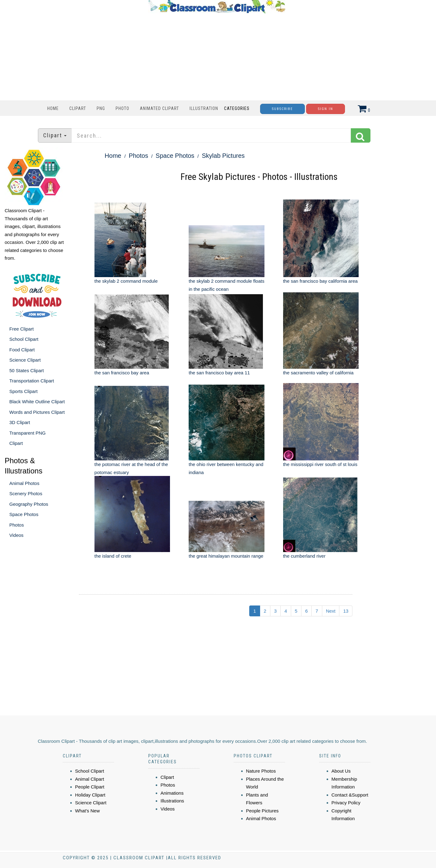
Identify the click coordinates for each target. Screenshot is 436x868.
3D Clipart (20, 422)
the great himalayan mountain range (226, 556)
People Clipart (90, 787)
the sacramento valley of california (318, 373)
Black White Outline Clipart (37, 402)
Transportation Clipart (32, 381)
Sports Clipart (23, 391)
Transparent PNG (28, 433)
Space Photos (24, 514)
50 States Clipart (27, 370)
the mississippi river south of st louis (320, 464)
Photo (122, 108)
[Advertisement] (217, 57)
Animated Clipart (159, 108)
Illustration (204, 108)
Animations (172, 793)
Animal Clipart (90, 779)
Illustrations (172, 801)
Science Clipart (25, 360)
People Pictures (262, 811)
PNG (101, 108)
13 (346, 611)
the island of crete (113, 556)
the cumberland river (304, 556)
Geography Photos (29, 504)
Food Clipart (22, 350)
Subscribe (282, 109)
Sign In (326, 109)
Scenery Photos (26, 493)
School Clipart (24, 339)
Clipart (78, 108)
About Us (341, 771)
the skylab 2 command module (126, 281)
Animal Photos (24, 483)
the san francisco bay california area (320, 281)
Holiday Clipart (90, 795)
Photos (17, 525)
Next (331, 611)
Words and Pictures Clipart (37, 412)
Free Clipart (21, 329)
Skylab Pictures (223, 156)
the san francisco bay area (122, 373)
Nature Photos (261, 771)
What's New (88, 811)
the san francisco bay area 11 (219, 373)
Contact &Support (350, 795)
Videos (16, 535)
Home (53, 108)
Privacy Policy (346, 803)
